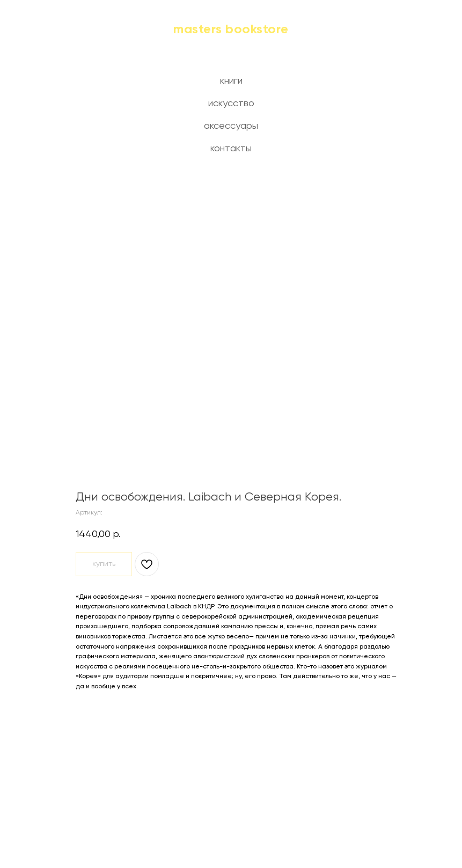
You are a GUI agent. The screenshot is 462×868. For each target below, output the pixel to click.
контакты (231, 149)
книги (231, 81)
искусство (231, 104)
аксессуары (231, 126)
